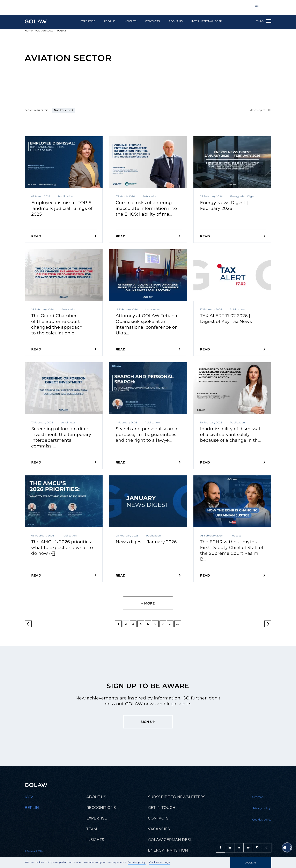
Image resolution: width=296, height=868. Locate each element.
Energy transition (168, 850)
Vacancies (159, 829)
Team (92, 829)
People (109, 21)
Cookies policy (137, 862)
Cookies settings (160, 862)
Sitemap (258, 797)
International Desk (207, 21)
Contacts (152, 21)
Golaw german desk (170, 840)
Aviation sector (45, 31)
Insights (130, 21)
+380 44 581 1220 (69, 7)
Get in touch (162, 808)
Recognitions (101, 808)
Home (29, 31)
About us (175, 21)
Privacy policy (261, 808)
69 (178, 624)
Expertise (88, 21)
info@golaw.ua (37, 7)
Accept (251, 863)
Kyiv (29, 797)
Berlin (32, 808)
